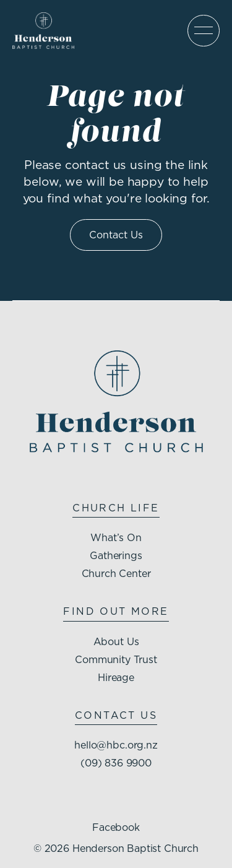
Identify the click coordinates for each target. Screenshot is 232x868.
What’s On (116, 537)
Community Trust (116, 659)
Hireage (116, 677)
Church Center (116, 573)
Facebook (116, 827)
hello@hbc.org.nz (116, 745)
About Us (116, 641)
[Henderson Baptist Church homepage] (43, 31)
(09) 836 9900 (116, 763)
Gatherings (116, 555)
